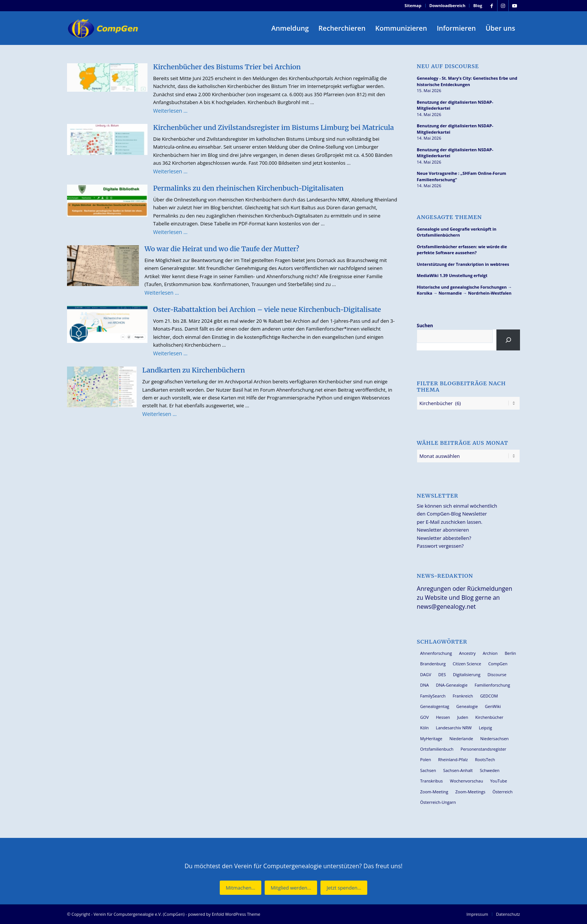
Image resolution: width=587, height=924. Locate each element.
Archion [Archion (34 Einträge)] (490, 653)
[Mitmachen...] (241, 888)
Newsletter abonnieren (443, 530)
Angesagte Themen (449, 217)
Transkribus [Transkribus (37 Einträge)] (431, 781)
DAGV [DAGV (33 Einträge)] (426, 674)
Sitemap (413, 5)
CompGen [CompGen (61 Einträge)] (498, 664)
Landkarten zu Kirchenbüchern (194, 370)
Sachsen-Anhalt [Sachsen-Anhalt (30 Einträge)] (458, 770)
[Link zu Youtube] (514, 6)
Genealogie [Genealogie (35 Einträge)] (467, 706)
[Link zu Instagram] (503, 6)
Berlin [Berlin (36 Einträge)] (510, 653)
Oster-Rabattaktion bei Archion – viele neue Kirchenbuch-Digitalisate (267, 309)
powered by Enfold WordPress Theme (224, 914)
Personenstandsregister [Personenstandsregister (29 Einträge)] (483, 749)
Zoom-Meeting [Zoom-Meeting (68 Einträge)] (434, 792)
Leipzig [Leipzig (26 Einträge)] (485, 728)
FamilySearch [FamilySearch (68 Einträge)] (433, 696)
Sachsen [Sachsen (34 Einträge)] (428, 770)
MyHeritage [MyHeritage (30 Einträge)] (431, 738)
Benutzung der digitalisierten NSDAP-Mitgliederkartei (455, 105)
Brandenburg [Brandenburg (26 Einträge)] (433, 664)
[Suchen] (508, 340)
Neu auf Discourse (448, 66)
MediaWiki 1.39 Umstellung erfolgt (452, 275)
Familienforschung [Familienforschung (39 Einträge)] (492, 685)
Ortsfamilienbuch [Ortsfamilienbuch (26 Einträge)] (437, 749)
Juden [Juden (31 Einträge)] (463, 717)
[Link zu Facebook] (492, 6)
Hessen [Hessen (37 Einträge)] (443, 717)
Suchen (425, 326)
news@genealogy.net (446, 607)
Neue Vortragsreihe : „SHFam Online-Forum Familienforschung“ (461, 176)
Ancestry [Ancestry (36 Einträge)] (467, 653)
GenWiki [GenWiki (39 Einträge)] (493, 706)
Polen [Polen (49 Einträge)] (425, 759)
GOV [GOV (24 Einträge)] (424, 717)
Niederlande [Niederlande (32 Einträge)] (461, 738)
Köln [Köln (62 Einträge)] (424, 728)
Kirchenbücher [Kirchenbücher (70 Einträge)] (489, 717)
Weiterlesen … (170, 111)
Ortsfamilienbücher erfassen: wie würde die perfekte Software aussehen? (462, 250)
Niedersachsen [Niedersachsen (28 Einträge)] (495, 738)
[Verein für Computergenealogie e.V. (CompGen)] (104, 28)
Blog (478, 5)
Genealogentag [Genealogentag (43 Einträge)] (435, 706)
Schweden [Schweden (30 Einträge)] (490, 770)
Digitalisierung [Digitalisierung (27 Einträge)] (467, 674)
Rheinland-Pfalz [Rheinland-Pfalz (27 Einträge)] (453, 759)
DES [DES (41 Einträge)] (442, 674)
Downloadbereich (448, 5)
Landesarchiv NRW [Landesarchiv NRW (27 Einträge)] (454, 728)
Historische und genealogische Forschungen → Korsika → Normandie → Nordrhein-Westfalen (464, 290)
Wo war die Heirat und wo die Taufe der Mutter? (222, 249)
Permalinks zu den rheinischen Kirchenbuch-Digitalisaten (248, 188)
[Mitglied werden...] (291, 888)
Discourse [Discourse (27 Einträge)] (497, 674)
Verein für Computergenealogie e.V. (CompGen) (139, 914)
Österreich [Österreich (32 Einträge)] (502, 792)
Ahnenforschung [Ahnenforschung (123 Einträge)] (436, 653)
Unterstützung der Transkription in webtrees (463, 264)
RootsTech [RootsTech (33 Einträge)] (485, 759)
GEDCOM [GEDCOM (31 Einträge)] (489, 696)
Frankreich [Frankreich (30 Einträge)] (463, 696)
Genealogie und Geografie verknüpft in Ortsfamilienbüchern (457, 232)
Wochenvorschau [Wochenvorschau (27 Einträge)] (466, 781)
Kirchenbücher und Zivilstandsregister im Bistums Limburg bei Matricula (273, 127)
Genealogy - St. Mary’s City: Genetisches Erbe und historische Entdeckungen (467, 81)
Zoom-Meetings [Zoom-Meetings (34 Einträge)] (470, 792)
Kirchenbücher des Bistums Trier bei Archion (227, 67)
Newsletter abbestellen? (444, 538)
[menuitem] (413, 6)
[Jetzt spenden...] (344, 888)
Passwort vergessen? (440, 546)
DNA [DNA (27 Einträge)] (424, 685)
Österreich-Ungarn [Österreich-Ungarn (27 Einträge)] (438, 802)
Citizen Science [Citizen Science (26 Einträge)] (467, 664)
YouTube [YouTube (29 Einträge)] (498, 781)
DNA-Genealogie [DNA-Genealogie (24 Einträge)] (452, 685)
